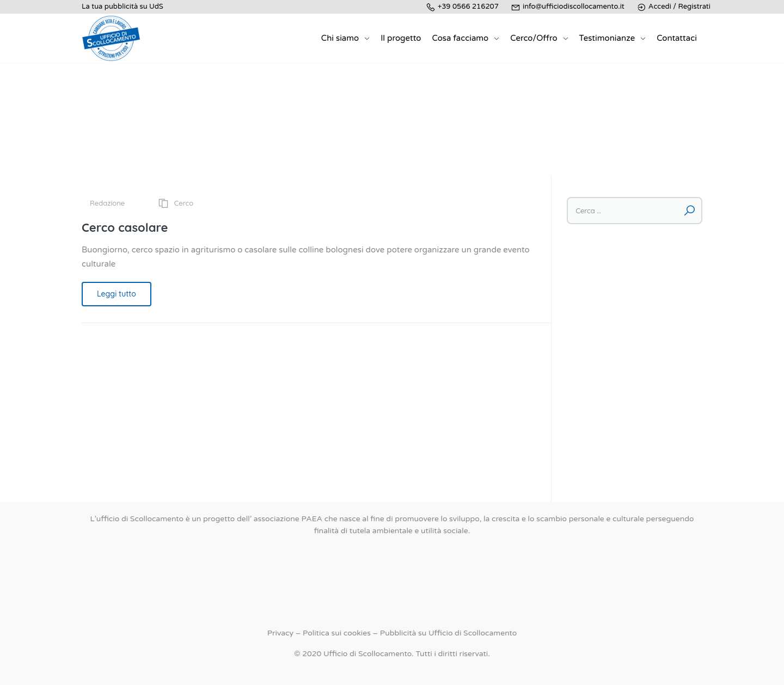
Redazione (107, 203)
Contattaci (677, 38)
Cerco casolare (125, 227)
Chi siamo (340, 38)
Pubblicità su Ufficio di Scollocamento (448, 633)
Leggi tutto (117, 294)
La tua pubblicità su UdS (122, 7)
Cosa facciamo (460, 38)
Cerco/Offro (534, 38)
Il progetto (401, 38)
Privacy (280, 633)
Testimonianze (607, 38)
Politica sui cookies (337, 633)
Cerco (184, 203)
